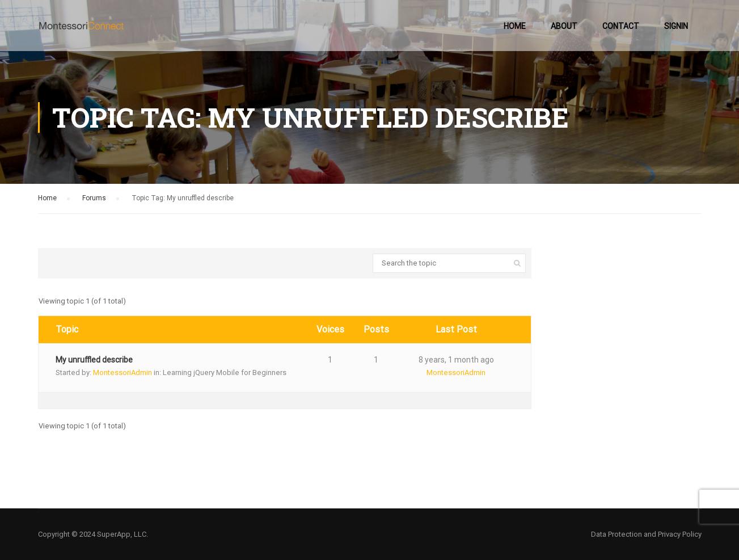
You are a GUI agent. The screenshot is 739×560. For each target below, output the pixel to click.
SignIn (676, 26)
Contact (621, 26)
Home (515, 26)
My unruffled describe (94, 360)
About (564, 26)
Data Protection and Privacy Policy (646, 534)
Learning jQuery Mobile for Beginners (225, 372)
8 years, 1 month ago (456, 360)
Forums (94, 198)
